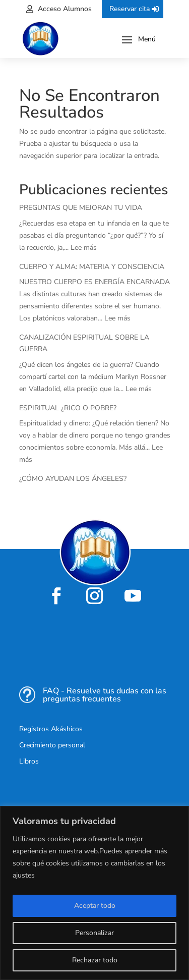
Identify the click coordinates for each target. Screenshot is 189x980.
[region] (94, 893)
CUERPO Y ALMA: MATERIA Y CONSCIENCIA (92, 267)
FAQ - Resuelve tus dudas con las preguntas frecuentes (105, 695)
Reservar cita (130, 9)
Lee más (84, 248)
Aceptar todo (95, 906)
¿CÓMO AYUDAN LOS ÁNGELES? (73, 479)
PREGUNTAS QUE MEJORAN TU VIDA (81, 208)
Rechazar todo (95, 960)
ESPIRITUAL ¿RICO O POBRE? (68, 408)
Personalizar (94, 933)
